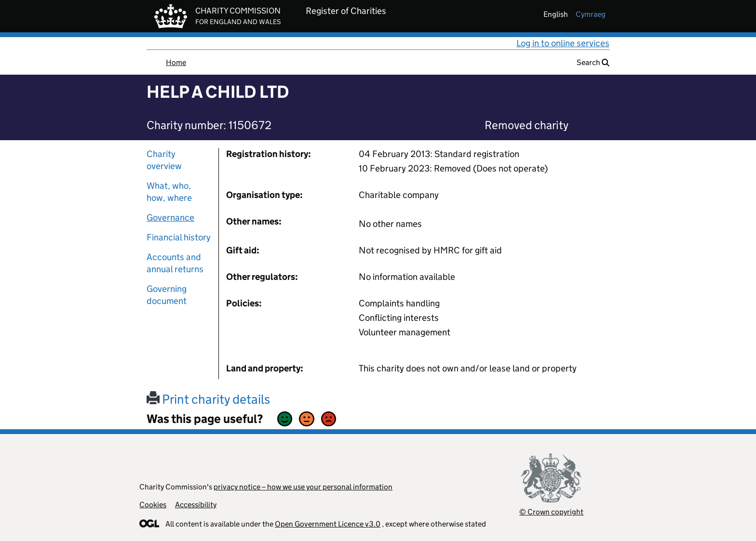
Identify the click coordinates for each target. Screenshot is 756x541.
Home (176, 62)
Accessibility (196, 505)
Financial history (179, 237)
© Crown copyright (551, 512)
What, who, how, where (169, 192)
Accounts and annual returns (175, 263)
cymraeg (591, 14)
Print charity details (208, 399)
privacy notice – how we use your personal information (303, 487)
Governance (170, 218)
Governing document (167, 295)
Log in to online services (563, 43)
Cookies (153, 505)
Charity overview (164, 160)
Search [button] (593, 62)
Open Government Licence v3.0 (328, 524)
